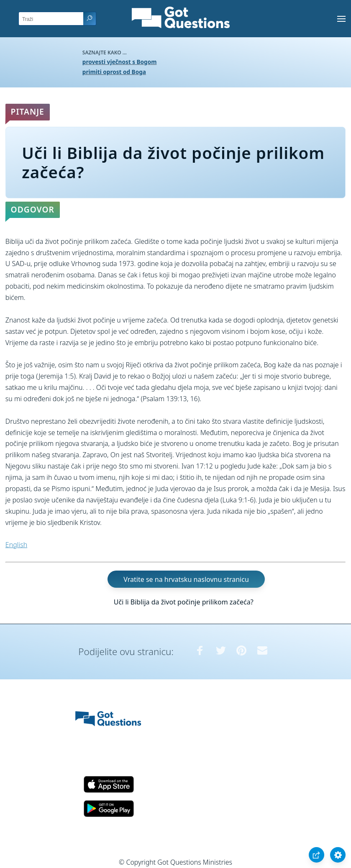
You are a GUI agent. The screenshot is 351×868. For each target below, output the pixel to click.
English (16, 545)
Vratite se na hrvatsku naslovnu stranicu (186, 579)
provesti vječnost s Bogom (120, 62)
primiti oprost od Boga (114, 72)
